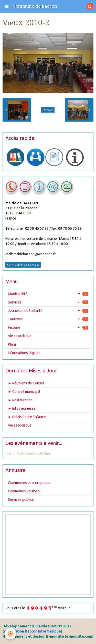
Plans (12, 344)
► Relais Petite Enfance (27, 417)
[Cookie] (10, 634)
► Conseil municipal (24, 392)
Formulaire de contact (23, 265)
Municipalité (48, 294)
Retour (48, 110)
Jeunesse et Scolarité (48, 311)
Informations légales (24, 353)
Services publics (21, 500)
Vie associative (20, 336)
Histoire (48, 327)
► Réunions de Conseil (26, 383)
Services (48, 302)
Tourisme (48, 319)
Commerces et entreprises (29, 483)
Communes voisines (24, 491)
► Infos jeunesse (22, 408)
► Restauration (20, 400)
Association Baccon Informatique (32, 631)
